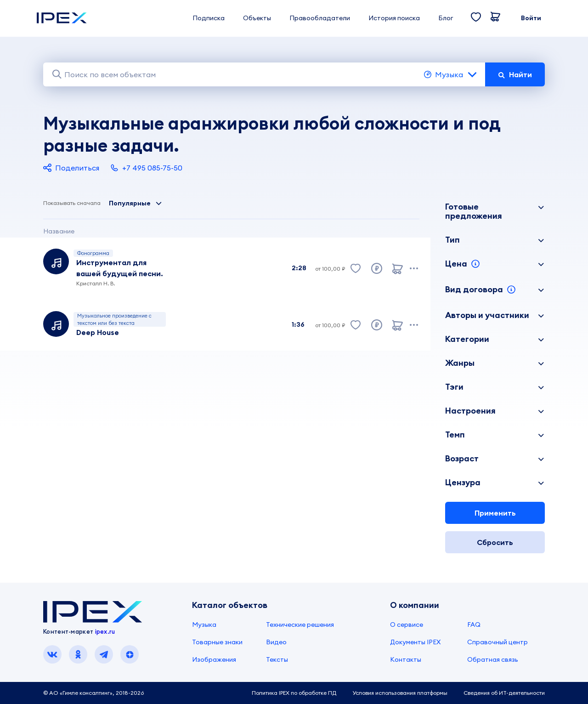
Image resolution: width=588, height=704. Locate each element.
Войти (531, 18)
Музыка (451, 74)
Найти (515, 74)
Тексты (277, 659)
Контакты (406, 659)
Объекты (257, 18)
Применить (495, 513)
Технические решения (300, 625)
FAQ (474, 625)
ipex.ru (105, 631)
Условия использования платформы (400, 693)
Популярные (136, 203)
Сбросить (495, 542)
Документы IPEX (415, 642)
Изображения (214, 659)
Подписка (209, 18)
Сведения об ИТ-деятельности (504, 693)
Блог (446, 18)
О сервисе (407, 625)
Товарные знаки (217, 642)
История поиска (394, 18)
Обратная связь (493, 659)
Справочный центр (498, 642)
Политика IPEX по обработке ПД (294, 693)
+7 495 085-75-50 (146, 168)
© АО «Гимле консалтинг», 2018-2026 (93, 693)
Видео (276, 642)
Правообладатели (320, 18)
